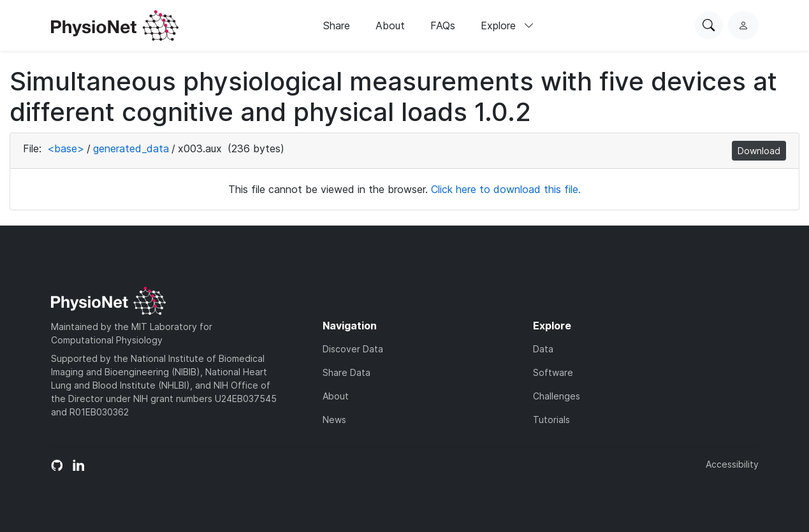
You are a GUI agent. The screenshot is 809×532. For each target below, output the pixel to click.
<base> (66, 148)
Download (759, 151)
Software (553, 372)
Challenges (557, 396)
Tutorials (551, 420)
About (390, 25)
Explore (507, 25)
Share (337, 25)
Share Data (346, 372)
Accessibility (732, 464)
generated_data (131, 148)
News (334, 420)
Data (543, 349)
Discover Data (353, 349)
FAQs (443, 25)
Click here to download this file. (506, 189)
